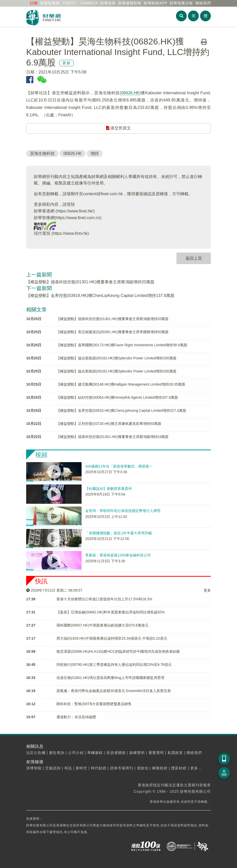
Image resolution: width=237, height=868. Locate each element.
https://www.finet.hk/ (75, 211)
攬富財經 (179, 768)
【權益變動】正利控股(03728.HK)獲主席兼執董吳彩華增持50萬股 (109, 424)
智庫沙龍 (181, 3)
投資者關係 (116, 753)
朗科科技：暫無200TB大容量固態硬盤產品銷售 (94, 704)
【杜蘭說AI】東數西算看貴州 (108, 489)
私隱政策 (175, 753)
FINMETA (89, 3)
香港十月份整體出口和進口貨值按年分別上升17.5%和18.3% (104, 599)
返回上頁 (194, 258)
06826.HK (130, 93)
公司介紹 (76, 753)
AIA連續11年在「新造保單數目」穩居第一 (119, 466)
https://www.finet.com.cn (78, 218)
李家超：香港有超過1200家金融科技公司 (118, 555)
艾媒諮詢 (53, 768)
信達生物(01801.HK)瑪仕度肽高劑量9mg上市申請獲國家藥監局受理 (110, 678)
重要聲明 (156, 753)
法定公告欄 (36, 753)
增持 (95, 153)
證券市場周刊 (122, 768)
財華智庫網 (50, 3)
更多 (207, 590)
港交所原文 (118, 128)
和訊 (68, 768)
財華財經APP (156, 3)
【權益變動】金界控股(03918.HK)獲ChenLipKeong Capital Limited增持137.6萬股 (100, 296)
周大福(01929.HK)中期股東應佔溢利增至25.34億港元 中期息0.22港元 (112, 638)
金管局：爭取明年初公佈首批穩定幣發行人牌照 (123, 511)
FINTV (69, 3)
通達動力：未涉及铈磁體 (76, 717)
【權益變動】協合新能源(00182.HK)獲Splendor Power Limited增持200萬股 (116, 358)
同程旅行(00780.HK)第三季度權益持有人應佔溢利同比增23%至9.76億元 (114, 665)
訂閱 (34, 3)
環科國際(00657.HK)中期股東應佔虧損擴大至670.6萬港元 (102, 625)
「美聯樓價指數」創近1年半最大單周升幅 (118, 533)
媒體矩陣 (130, 3)
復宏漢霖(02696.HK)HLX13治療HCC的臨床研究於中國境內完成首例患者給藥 (118, 651)
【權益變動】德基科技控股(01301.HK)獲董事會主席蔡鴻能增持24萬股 (112, 437)
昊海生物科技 (42, 153)
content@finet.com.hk (103, 194)
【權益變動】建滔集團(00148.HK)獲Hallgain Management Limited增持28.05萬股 (121, 384)
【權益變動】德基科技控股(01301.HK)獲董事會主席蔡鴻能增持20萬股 (90, 282)
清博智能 (34, 768)
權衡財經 (160, 768)
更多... (196, 768)
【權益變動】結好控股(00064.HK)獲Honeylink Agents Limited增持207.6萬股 (117, 397)
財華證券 (108, 3)
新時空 (81, 768)
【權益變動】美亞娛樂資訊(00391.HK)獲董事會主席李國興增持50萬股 (112, 332)
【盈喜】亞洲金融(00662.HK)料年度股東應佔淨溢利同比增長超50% (111, 612)
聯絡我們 (203, 3)
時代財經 (99, 768)
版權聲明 (137, 753)
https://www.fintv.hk (70, 233)
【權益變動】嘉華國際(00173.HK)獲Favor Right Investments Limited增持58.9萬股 (122, 345)
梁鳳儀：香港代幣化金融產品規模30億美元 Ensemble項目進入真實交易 (114, 691)
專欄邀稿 (95, 753)
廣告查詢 (57, 753)
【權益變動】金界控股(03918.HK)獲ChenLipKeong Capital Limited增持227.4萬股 (121, 410)
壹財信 (143, 768)
